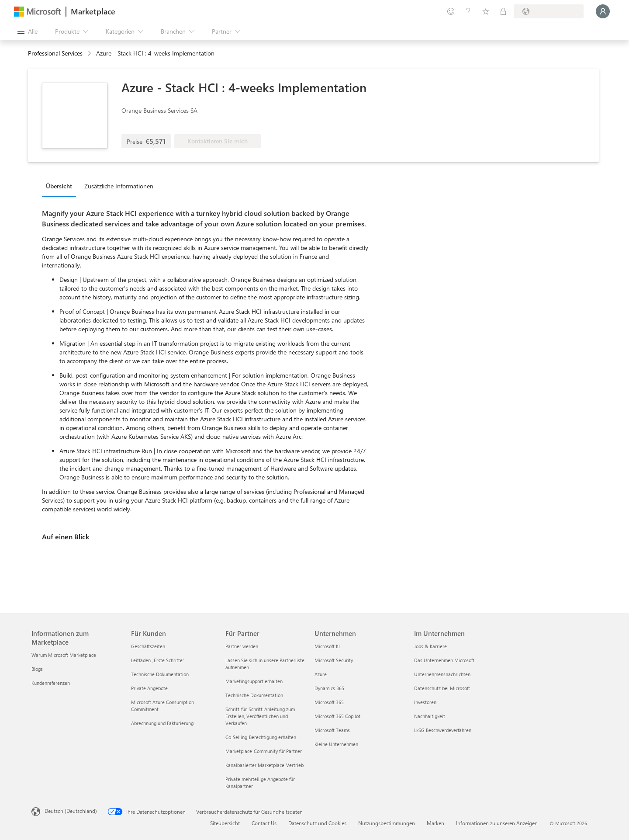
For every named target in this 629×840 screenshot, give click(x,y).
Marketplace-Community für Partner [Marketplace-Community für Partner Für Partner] (264, 751)
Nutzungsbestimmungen (387, 823)
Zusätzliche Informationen (119, 186)
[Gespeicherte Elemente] (486, 11)
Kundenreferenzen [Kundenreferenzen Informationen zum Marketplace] (51, 683)
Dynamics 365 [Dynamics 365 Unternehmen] (329, 688)
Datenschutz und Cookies (317, 823)
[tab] (61, 186)
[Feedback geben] (451, 11)
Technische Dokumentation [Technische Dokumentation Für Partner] (254, 695)
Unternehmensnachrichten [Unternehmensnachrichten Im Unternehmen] (442, 674)
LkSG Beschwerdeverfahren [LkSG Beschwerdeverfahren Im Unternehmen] (443, 730)
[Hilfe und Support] (468, 11)
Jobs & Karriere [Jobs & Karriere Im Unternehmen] (430, 646)
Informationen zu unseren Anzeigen (497, 823)
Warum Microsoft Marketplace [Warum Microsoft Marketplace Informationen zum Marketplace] (64, 655)
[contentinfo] (90, 54)
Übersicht (59, 186)
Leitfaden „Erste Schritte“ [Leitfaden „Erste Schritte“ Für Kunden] (158, 660)
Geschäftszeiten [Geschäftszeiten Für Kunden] (148, 646)
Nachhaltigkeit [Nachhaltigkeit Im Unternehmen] (430, 716)
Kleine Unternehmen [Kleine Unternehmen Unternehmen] (336, 744)
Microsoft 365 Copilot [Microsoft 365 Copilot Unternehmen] (337, 716)
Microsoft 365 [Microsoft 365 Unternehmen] (329, 702)
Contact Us (264, 823)
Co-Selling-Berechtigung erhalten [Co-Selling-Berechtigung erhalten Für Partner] (261, 737)
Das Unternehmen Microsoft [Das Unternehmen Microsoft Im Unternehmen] (444, 660)
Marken (435, 823)
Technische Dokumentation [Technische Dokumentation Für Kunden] (160, 674)
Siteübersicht (225, 823)
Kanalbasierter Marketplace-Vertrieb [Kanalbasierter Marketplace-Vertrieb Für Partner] (264, 765)
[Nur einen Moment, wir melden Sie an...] (603, 11)
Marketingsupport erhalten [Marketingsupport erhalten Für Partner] (254, 681)
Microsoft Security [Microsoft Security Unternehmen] (334, 660)
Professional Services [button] (55, 53)
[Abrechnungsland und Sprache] (549, 11)
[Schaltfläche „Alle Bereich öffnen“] (28, 31)
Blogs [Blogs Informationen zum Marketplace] (37, 669)
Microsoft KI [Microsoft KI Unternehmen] (327, 646)
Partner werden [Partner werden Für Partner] (242, 646)
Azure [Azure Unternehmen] (321, 674)
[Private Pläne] (503, 11)
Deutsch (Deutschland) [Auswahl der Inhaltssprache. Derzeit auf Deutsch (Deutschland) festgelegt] (71, 811)
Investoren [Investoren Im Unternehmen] (425, 702)
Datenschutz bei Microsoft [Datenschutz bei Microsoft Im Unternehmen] (442, 688)
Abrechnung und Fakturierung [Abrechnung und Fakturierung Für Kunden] (162, 723)
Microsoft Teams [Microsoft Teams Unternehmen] (332, 730)
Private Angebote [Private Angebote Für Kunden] (149, 688)
